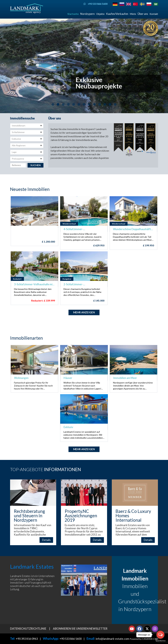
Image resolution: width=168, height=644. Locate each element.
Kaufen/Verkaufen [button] (117, 14)
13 (115, 104)
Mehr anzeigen (84, 312)
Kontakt (154, 14)
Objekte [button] (100, 14)
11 (105, 104)
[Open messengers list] (160, 635)
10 (100, 104)
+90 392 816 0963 (27, 639)
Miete (133, 14)
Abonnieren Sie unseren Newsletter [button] (80, 629)
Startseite (73, 14)
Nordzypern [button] (87, 14)
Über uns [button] (143, 14)
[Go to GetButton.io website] (160, 641)
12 (110, 104)
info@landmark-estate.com (112, 639)
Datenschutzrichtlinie (28, 629)
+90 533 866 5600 (71, 639)
